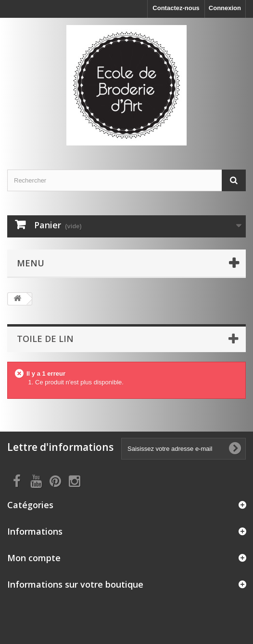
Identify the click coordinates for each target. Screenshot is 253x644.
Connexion (225, 8)
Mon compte (34, 558)
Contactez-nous (176, 8)
